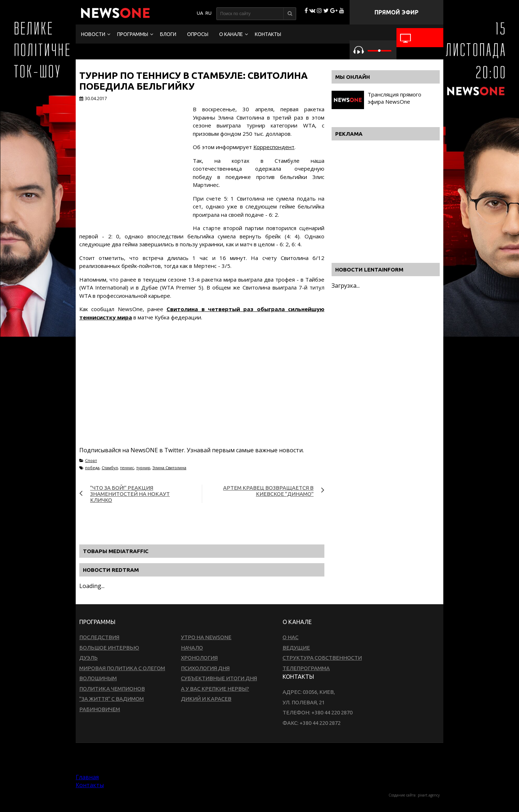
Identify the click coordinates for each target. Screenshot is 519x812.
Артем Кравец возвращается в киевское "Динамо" (268, 491)
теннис (127, 468)
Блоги (168, 34)
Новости (93, 34)
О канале (231, 34)
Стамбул (110, 468)
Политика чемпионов (112, 689)
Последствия (99, 637)
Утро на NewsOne (206, 637)
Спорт (91, 460)
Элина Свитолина (169, 468)
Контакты (268, 34)
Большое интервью (109, 648)
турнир (143, 468)
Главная (87, 777)
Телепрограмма (306, 668)
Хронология (199, 658)
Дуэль (88, 658)
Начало (192, 648)
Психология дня (205, 668)
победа (92, 468)
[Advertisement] (202, 392)
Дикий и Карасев (206, 699)
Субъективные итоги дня (219, 678)
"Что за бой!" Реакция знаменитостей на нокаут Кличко (130, 494)
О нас (290, 637)
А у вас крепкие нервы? (215, 689)
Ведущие (296, 648)
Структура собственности (322, 658)
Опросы (198, 34)
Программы (133, 34)
